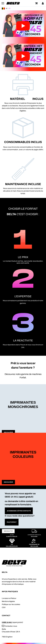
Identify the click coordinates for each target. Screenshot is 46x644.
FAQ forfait (12, 522)
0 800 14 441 (7, 622)
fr (10, 8)
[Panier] (36, 3)
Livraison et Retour (9, 598)
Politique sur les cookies (11, 604)
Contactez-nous (9, 626)
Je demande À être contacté (19, 511)
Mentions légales (8, 601)
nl (6, 8)
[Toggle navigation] (3, 3)
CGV (4, 607)
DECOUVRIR (8, 432)
